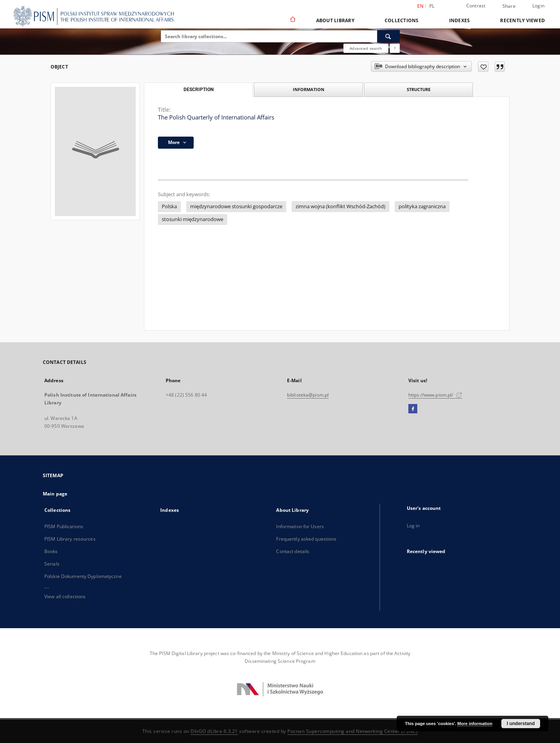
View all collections (65, 596)
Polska (169, 206)
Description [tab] (199, 90)
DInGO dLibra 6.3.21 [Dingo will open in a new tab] (214, 731)
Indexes (460, 20)
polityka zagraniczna (422, 206)
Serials (52, 564)
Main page (55, 494)
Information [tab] (309, 89)
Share (509, 6)
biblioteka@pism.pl (308, 395)
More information (475, 724)
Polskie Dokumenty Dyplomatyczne (83, 576)
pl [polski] (432, 6)
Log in (413, 526)
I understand (521, 724)
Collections (402, 20)
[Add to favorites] (483, 67)
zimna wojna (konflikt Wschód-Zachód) (340, 206)
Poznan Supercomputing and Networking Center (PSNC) (353, 731)
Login (538, 6)
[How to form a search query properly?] (395, 48)
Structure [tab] (419, 89)
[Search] (388, 36)
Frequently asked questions (306, 539)
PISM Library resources (70, 539)
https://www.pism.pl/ (435, 395)
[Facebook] (413, 409)
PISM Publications (64, 526)
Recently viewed (522, 20)
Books (51, 551)
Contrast (476, 6)
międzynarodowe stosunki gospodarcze (236, 206)
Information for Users (300, 526)
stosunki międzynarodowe (192, 219)
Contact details (293, 551)
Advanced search (366, 48)
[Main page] (292, 20)
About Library (335, 20)
